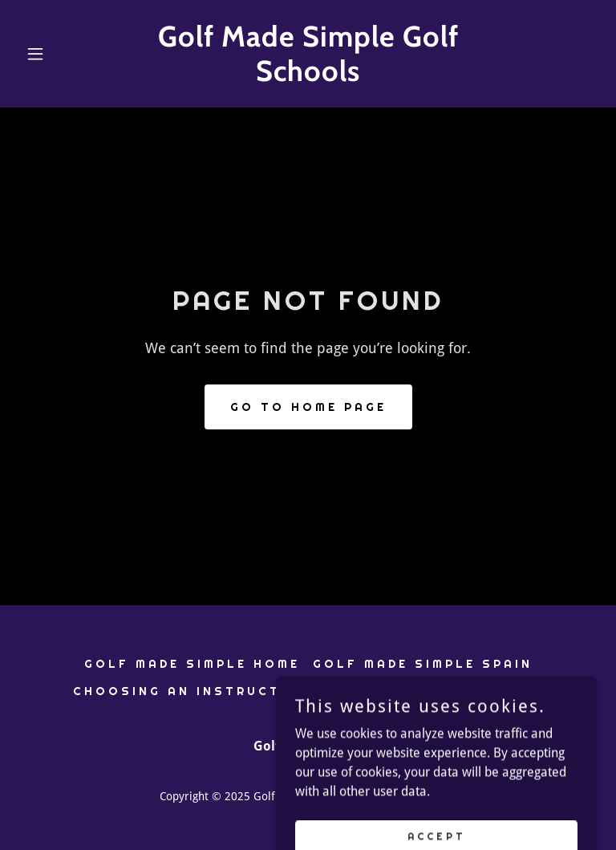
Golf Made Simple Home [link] (192, 664)
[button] (63, 54)
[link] (308, 77)
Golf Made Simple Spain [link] (423, 664)
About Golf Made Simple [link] (430, 691)
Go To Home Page (308, 407)
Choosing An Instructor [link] (188, 691)
